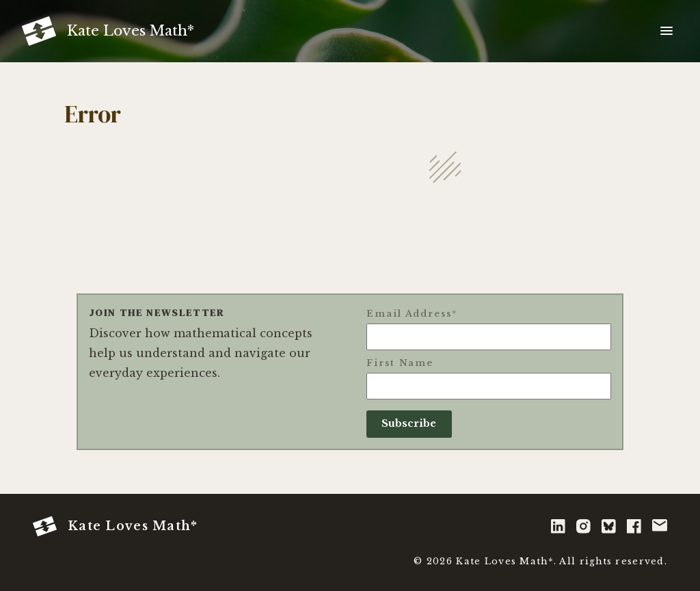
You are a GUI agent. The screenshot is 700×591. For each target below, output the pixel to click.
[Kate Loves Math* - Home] (108, 31)
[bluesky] (609, 526)
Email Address (412, 314)
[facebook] (634, 526)
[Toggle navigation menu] (667, 31)
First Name (400, 363)
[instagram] (583, 526)
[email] (660, 526)
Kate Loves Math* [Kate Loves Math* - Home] (115, 527)
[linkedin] (558, 526)
